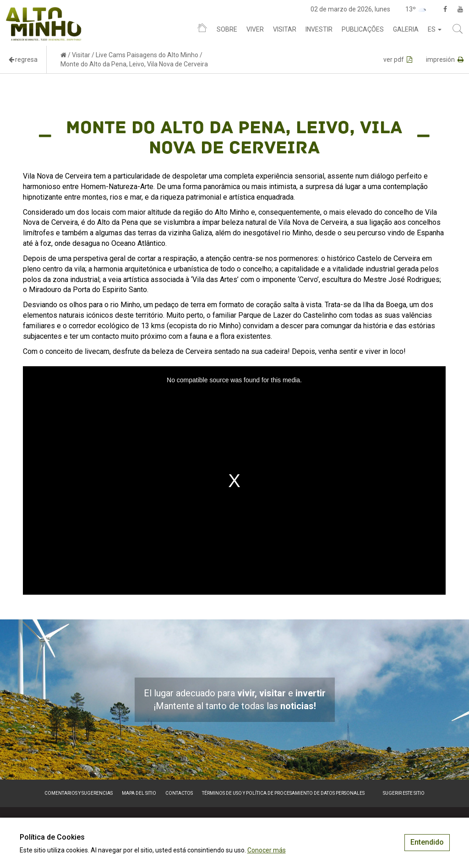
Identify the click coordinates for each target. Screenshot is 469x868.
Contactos (179, 793)
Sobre (227, 29)
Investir (319, 29)
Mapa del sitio (139, 793)
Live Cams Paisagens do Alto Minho (147, 55)
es (435, 29)
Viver (255, 29)
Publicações (363, 29)
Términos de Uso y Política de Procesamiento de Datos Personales (283, 793)
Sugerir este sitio (404, 793)
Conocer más (267, 850)
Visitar (285, 29)
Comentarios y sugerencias (79, 793)
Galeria (406, 29)
